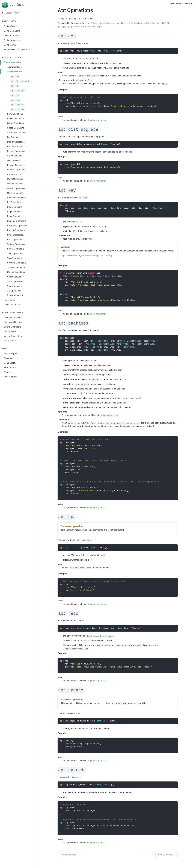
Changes (8, 372)
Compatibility (10, 363)
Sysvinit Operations (16, 267)
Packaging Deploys (13, 322)
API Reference (11, 377)
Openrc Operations (16, 188)
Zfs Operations (14, 291)
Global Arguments (12, 40)
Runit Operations (15, 240)
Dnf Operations (14, 137)
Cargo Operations (15, 123)
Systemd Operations (17, 263)
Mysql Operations (15, 179)
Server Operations (16, 249)
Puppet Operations (16, 230)
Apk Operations (14, 67)
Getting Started (11, 26)
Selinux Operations (16, 244)
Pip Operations (14, 202)
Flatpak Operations (16, 151)
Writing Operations (13, 327)
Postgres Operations (17, 221)
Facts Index (9, 300)
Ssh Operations (14, 258)
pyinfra (13, 5)
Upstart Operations (16, 272)
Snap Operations (15, 253)
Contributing (10, 358)
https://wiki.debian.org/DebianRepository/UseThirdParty (87, 255)
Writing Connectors (13, 336)
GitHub (189, 3)
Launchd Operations (17, 170)
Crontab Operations (16, 133)
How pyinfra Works (13, 317)
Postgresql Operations (17, 226)
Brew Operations (15, 114)
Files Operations (15, 146)
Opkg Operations (15, 193)
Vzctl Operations (15, 277)
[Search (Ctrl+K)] (20, 14)
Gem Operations (15, 156)
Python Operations (16, 235)
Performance (10, 367)
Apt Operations (15, 72)
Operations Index (12, 62)
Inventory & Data (12, 36)
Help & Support (11, 353)
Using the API (10, 341)
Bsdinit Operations (16, 119)
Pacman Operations (16, 198)
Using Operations (12, 31)
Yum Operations (15, 286)
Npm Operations (15, 184)
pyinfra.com (177, 3)
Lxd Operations (14, 174)
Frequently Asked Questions (17, 49)
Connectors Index (12, 305)
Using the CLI (10, 45)
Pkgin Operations (15, 216)
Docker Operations (16, 142)
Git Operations (14, 160)
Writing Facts (10, 331)
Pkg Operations (14, 212)
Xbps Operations (15, 281)
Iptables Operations (16, 165)
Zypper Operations (16, 295)
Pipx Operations (15, 207)
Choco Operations (16, 128)
